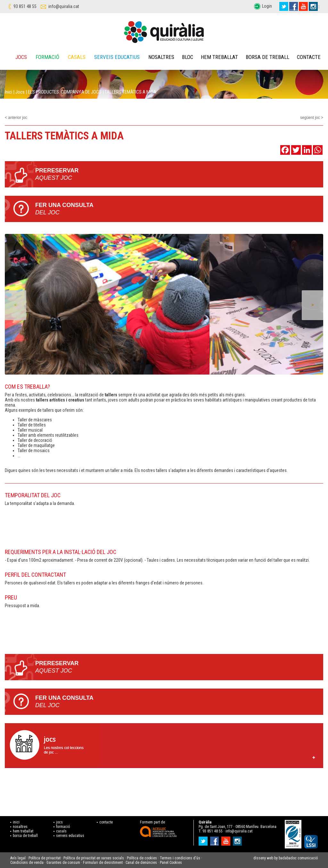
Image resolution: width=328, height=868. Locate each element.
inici (16, 822)
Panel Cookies (171, 863)
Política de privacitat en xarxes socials (94, 858)
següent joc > (312, 118)
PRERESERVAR (179, 174)
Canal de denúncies (141, 863)
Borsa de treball (267, 57)
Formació (47, 57)
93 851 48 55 (25, 6)
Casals (77, 57)
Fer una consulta (179, 209)
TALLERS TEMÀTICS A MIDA (131, 92)
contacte (106, 822)
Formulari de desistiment (103, 863)
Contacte (309, 57)
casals (61, 831)
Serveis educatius (117, 57)
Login (267, 6)
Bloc (188, 57)
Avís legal (18, 858)
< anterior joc (16, 118)
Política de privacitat (45, 858)
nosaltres (20, 827)
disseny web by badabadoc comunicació (286, 858)
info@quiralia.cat (64, 6)
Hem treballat (219, 57)
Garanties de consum (63, 863)
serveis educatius (70, 836)
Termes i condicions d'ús (180, 858)
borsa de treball (25, 836)
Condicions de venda (27, 863)
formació (63, 827)
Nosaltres (161, 57)
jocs (59, 822)
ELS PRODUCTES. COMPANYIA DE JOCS (65, 92)
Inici (8, 92)
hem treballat (23, 831)
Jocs (21, 57)
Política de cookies (142, 858)
